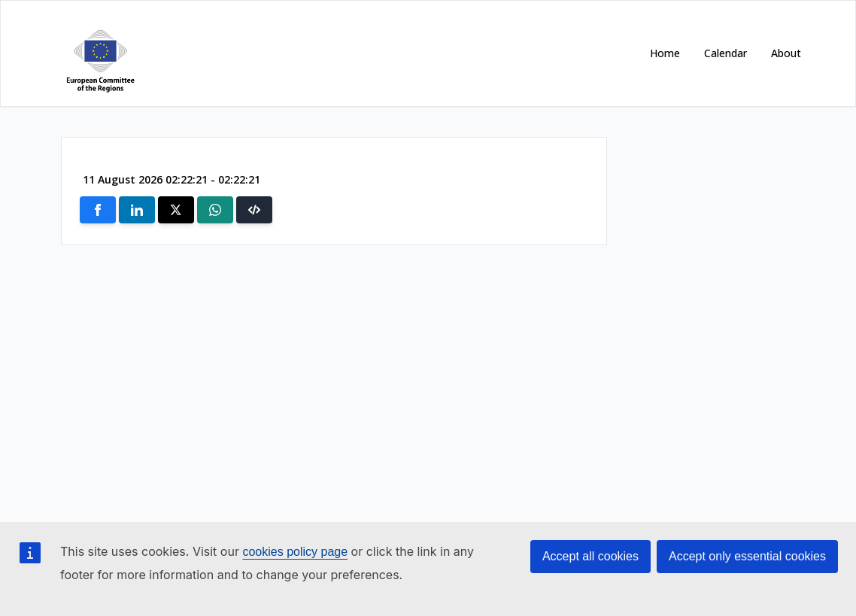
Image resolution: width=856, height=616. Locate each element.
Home (665, 53)
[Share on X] (176, 210)
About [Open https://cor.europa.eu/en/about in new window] (786, 53)
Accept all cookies (590, 556)
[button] (254, 210)
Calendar (725, 53)
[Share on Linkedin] (137, 210)
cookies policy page (295, 552)
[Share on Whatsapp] (215, 210)
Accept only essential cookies (747, 556)
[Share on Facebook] (98, 210)
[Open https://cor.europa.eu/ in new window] (97, 53)
